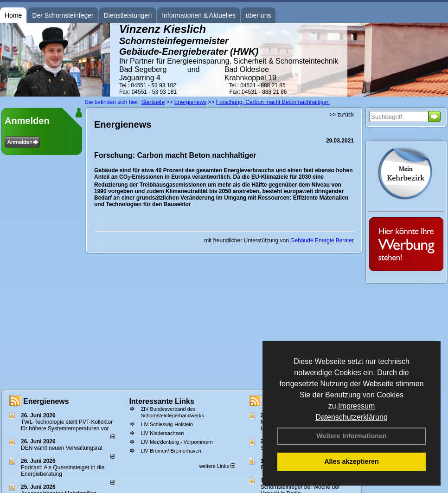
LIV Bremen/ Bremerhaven (171, 451)
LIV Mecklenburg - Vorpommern (176, 442)
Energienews (46, 401)
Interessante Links (162, 401)
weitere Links (217, 466)
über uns (258, 15)
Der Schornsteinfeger (63, 15)
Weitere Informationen (352, 436)
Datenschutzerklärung (352, 417)
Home (13, 15)
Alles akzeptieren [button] (352, 461)
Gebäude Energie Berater (322, 240)
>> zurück (342, 115)
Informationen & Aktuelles (199, 15)
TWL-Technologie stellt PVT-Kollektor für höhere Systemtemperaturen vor (67, 425)
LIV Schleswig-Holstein (167, 424)
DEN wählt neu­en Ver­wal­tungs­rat (62, 448)
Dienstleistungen (128, 15)
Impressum (356, 406)
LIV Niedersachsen (162, 433)
